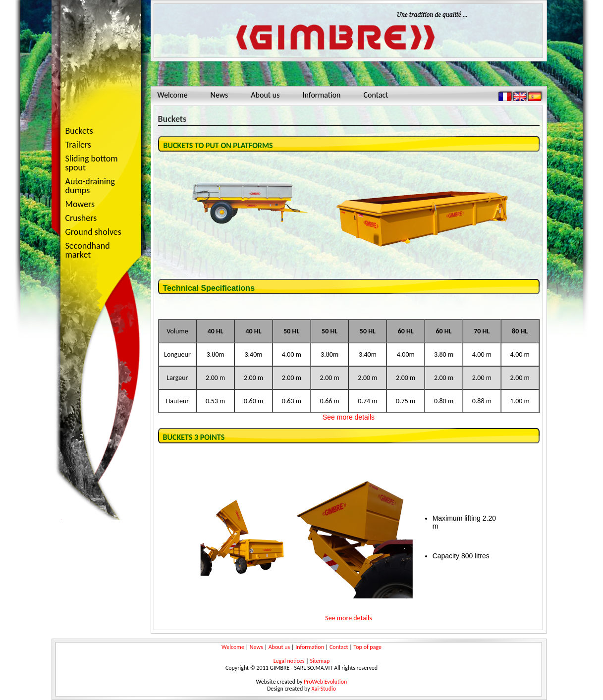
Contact (376, 95)
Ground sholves (93, 232)
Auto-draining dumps (98, 186)
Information (322, 95)
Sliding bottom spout (92, 163)
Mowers (98, 205)
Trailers (98, 145)
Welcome (173, 95)
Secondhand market (88, 250)
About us (265, 95)
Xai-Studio (324, 689)
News (219, 95)
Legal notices (289, 661)
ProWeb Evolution (325, 682)
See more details (349, 417)
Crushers (98, 219)
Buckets (79, 131)
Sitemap (320, 661)
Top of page (368, 647)
